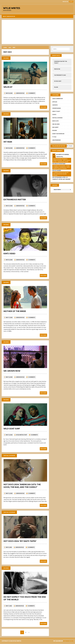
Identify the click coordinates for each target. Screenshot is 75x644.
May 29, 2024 (9, 94)
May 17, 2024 (9, 318)
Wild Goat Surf (12, 429)
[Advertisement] (37, 32)
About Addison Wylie (9, 17)
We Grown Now (12, 371)
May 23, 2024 (9, 261)
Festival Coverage (57, 118)
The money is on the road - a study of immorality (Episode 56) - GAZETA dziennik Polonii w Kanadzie (61, 170)
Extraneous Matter (15, 200)
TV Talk (54, 138)
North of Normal (64, 157)
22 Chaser (57, 173)
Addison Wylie (20, 94)
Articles (55, 103)
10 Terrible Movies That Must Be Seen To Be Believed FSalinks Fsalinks (61, 177)
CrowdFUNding (56, 109)
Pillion (56, 88)
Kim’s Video (10, 254)
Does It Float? (56, 112)
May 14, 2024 (9, 378)
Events (54, 115)
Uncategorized (56, 141)
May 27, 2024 (9, 207)
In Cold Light (58, 82)
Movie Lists (55, 122)
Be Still (61, 160)
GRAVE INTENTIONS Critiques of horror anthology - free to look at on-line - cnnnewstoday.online (62, 163)
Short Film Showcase (58, 134)
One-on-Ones (56, 125)
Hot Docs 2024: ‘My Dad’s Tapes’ (20, 541)
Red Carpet (55, 128)
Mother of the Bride (15, 312)
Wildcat (8, 88)
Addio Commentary (58, 99)
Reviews (55, 131)
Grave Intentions (60, 167)
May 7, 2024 (9, 606)
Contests (55, 106)
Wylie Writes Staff (22, 435)
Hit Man (8, 143)
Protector (65, 2)
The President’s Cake (60, 76)
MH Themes (65, 641)
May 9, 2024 (9, 548)
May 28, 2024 (9, 149)
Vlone (71, 641)
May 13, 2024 (9, 494)
